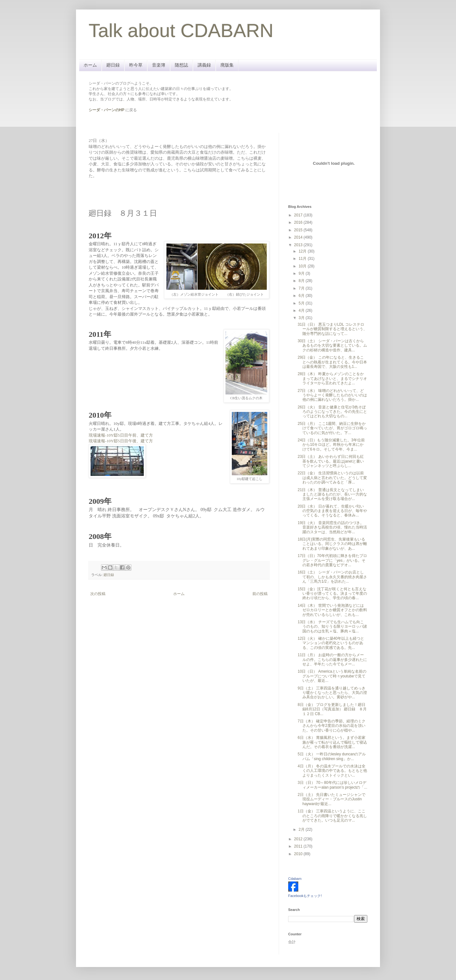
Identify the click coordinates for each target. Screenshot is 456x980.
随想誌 (181, 65)
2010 (299, 854)
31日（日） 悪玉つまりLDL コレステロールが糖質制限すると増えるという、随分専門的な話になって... (332, 329)
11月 (303, 259)
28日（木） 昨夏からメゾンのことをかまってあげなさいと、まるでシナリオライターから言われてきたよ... (332, 378)
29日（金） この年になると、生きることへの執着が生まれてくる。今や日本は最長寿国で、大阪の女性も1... (332, 362)
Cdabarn (295, 879)
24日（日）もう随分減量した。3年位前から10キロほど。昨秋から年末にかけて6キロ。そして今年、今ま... (331, 445)
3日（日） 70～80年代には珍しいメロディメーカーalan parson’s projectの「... (332, 785)
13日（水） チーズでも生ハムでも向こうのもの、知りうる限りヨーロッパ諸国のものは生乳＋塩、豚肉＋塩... (332, 627)
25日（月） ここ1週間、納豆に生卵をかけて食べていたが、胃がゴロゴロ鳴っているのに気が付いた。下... (332, 428)
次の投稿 (98, 594)
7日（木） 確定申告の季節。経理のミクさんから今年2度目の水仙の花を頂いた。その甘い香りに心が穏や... (332, 726)
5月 (302, 303)
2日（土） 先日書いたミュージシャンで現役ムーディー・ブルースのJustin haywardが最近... (332, 799)
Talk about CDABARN (181, 31)
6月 (302, 296)
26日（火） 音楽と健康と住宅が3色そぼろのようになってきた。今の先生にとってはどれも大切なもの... (332, 412)
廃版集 (227, 65)
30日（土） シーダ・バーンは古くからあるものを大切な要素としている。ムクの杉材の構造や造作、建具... (332, 346)
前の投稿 (260, 594)
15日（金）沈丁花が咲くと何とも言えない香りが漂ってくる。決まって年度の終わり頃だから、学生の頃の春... (332, 594)
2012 (299, 839)
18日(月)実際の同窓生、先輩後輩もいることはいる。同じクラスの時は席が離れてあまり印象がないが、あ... (332, 544)
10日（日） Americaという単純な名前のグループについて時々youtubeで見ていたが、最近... (332, 676)
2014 (299, 237)
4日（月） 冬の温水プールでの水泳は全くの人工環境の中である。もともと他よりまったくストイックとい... (332, 771)
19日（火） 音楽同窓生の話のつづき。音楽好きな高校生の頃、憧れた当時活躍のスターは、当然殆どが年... (332, 527)
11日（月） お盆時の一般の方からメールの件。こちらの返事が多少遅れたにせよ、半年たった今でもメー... (332, 660)
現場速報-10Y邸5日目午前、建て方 (121, 435)
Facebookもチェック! (305, 896)
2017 (299, 215)
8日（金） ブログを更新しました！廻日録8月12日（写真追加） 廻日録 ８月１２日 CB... (332, 709)
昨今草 (136, 65)
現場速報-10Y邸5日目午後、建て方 (121, 441)
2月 (302, 829)
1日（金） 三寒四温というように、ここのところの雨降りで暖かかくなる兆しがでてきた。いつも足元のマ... (332, 816)
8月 (302, 281)
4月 (302, 311)
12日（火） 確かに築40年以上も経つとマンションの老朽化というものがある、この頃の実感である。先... (331, 643)
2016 (299, 222)
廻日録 (113, 65)
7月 (302, 288)
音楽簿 (159, 65)
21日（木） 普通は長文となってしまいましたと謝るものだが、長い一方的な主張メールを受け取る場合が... (332, 494)
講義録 (204, 65)
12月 (303, 251)
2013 (299, 245)
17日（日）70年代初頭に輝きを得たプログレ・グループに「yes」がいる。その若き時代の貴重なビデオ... (332, 560)
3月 (302, 318)
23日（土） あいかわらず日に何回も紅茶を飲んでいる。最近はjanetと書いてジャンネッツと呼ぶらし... (331, 461)
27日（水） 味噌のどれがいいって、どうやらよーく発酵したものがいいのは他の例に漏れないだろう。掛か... (332, 395)
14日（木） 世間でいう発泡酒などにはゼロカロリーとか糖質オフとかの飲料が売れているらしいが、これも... (332, 610)
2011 (299, 846)
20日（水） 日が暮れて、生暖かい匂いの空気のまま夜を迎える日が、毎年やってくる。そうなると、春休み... (332, 511)
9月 (302, 273)
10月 (303, 266)
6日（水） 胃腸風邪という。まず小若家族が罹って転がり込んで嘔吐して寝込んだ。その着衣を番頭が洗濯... (332, 742)
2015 (299, 230)
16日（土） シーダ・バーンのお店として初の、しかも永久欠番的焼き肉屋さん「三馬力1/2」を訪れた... (332, 577)
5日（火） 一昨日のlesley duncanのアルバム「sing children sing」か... (332, 756)
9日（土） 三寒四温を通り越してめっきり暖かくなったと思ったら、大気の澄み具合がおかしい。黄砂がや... (332, 693)
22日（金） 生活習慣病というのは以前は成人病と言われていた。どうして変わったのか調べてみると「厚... (332, 478)
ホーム (90, 65)
